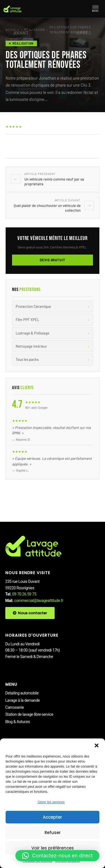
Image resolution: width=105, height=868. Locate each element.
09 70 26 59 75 (24, 594)
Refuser (53, 833)
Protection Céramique (53, 306)
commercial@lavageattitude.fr (39, 601)
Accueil (12, 30)
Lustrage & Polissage (53, 333)
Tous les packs (53, 359)
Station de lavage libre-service (29, 714)
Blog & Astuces (18, 722)
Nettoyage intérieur (53, 346)
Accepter (53, 817)
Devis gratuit (53, 260)
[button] (97, 745)
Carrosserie (15, 707)
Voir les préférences (53, 848)
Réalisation (34, 30)
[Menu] (95, 9)
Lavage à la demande (23, 700)
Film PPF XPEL (53, 320)
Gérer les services (51, 802)
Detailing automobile (22, 693)
